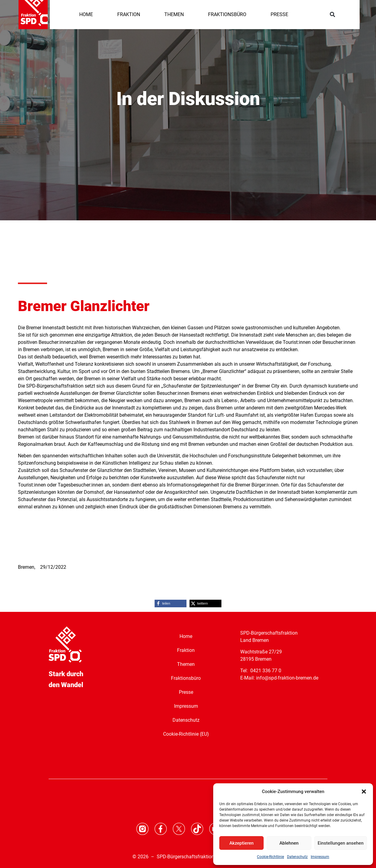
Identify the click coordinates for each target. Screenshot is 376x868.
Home (186, 636)
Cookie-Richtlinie (270, 857)
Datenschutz (297, 857)
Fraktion (186, 650)
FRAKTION (129, 14)
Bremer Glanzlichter (84, 306)
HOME (86, 14)
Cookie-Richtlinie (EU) (186, 734)
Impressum (320, 857)
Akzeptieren (241, 843)
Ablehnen (289, 843)
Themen (186, 664)
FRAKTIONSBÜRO (227, 14)
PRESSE (279, 14)
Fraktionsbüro (186, 678)
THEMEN (174, 14)
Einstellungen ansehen (341, 843)
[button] (364, 792)
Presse (186, 692)
